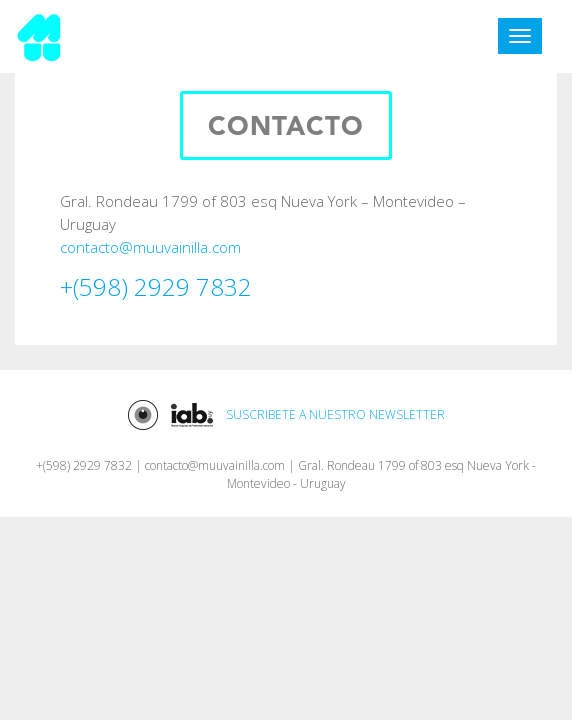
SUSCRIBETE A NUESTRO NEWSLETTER (335, 415)
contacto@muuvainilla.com (150, 247)
